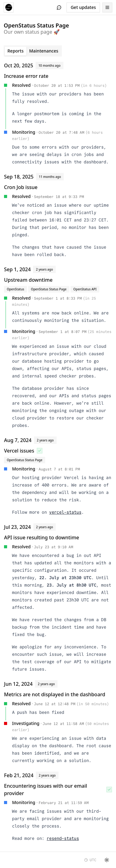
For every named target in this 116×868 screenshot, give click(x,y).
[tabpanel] (58, 453)
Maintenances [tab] (44, 51)
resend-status (63, 838)
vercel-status (65, 512)
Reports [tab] (15, 51)
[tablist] (33, 51)
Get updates (83, 7)
